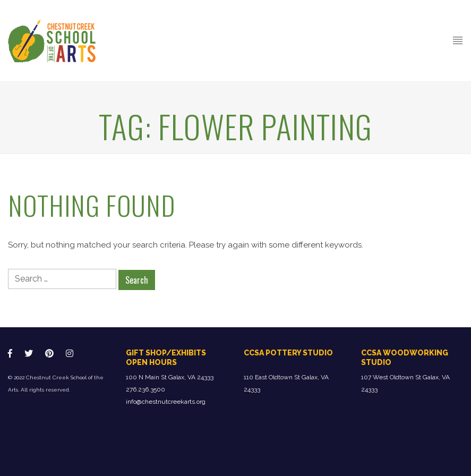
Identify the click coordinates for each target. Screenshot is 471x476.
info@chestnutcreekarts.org (166, 402)
